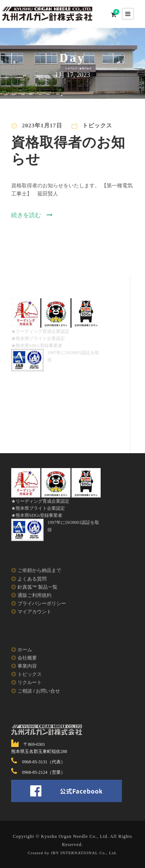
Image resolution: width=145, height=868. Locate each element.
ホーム (25, 650)
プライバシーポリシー (42, 603)
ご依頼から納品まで (39, 570)
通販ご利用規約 (34, 595)
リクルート (30, 682)
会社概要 (27, 658)
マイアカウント (34, 612)
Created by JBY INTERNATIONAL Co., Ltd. (72, 853)
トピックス (97, 125)
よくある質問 (32, 579)
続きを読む (32, 215)
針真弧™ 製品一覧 (38, 587)
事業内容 (27, 666)
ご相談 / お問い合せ (39, 691)
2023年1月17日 (42, 125)
